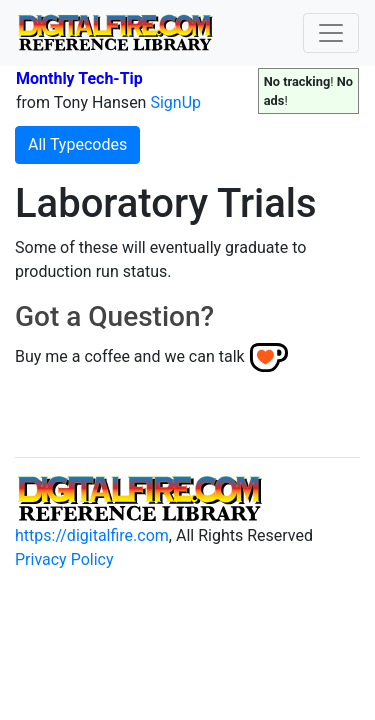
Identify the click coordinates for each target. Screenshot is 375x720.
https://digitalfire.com (92, 535)
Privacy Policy (64, 559)
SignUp (175, 102)
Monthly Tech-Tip (79, 78)
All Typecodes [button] (77, 144)
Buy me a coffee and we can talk (130, 356)
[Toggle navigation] (331, 33)
